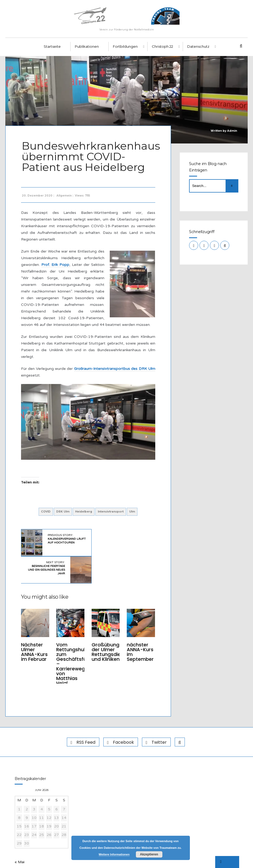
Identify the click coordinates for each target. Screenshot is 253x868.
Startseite (52, 48)
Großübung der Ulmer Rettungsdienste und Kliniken (111, 627)
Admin (232, 132)
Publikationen (87, 48)
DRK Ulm (63, 512)
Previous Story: (61, 541)
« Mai (20, 835)
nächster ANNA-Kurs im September (139, 624)
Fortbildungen (125, 48)
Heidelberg (84, 512)
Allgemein (65, 196)
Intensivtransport (111, 512)
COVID (46, 512)
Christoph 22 (162, 48)
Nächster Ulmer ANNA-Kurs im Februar (35, 624)
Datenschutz (198, 48)
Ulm (132, 512)
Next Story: (112, 541)
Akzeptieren (149, 854)
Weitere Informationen (114, 854)
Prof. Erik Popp (55, 265)
